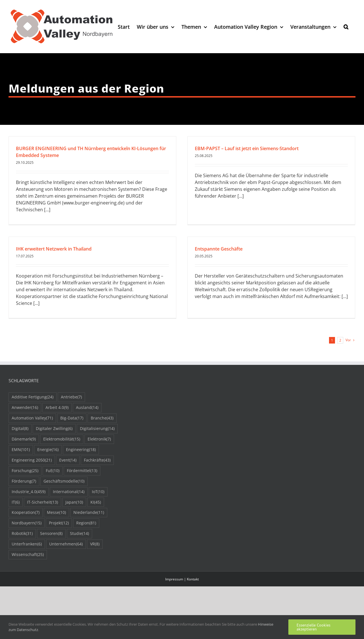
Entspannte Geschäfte (219, 249)
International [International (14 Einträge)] (69, 492)
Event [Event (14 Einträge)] (68, 460)
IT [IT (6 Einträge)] (16, 502)
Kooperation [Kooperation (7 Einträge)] (26, 513)
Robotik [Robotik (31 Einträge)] (22, 534)
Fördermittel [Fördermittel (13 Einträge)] (82, 471)
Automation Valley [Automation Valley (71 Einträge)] (32, 418)
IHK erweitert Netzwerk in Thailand (54, 249)
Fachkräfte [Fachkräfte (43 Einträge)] (97, 460)
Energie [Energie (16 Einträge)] (48, 450)
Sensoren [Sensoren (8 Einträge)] (51, 534)
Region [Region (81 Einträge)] (86, 523)
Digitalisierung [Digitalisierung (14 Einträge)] (97, 429)
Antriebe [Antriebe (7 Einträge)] (71, 397)
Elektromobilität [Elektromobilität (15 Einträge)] (62, 439)
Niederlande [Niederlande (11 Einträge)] (89, 513)
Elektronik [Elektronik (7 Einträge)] (99, 439)
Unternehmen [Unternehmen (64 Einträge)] (66, 544)
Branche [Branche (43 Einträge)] (102, 418)
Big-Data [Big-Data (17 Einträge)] (72, 418)
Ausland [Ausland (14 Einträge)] (87, 408)
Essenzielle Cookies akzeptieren (314, 627)
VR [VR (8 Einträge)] (95, 544)
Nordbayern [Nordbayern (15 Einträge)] (27, 523)
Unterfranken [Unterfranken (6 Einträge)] (27, 544)
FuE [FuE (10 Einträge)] (53, 471)
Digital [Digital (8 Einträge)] (20, 429)
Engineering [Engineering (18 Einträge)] (81, 450)
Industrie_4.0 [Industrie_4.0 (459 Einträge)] (29, 492)
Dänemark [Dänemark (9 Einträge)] (24, 439)
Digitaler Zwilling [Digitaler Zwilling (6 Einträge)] (54, 429)
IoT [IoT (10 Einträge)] (98, 492)
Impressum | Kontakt (182, 579)
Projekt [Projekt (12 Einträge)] (59, 523)
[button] (346, 27)
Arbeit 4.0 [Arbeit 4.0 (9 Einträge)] (57, 408)
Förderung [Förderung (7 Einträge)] (24, 481)
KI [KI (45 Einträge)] (96, 502)
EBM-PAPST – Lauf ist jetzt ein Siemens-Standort (247, 148)
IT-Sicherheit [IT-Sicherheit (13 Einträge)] (43, 502)
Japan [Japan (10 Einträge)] (74, 502)
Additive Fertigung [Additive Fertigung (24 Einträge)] (33, 397)
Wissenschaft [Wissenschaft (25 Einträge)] (28, 555)
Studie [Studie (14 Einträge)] (79, 534)
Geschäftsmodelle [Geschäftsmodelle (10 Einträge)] (64, 481)
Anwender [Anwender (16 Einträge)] (25, 408)
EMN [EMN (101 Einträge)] (21, 450)
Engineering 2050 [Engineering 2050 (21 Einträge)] (32, 460)
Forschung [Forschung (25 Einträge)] (25, 471)
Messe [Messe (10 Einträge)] (56, 513)
